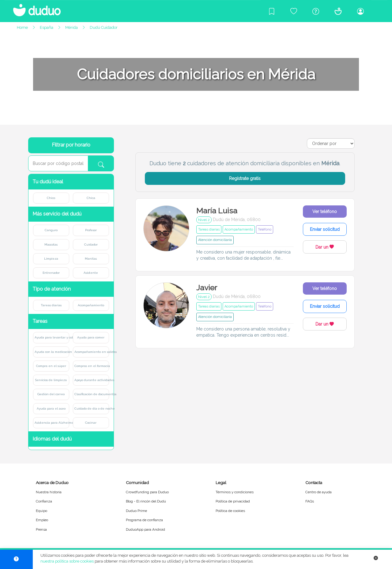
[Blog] (272, 11)
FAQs (310, 501)
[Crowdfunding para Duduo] (294, 11)
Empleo (42, 520)
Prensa (41, 529)
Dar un (325, 247)
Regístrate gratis (245, 178)
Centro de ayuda (318, 492)
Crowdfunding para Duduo (147, 492)
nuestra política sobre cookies (67, 561)
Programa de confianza (144, 520)
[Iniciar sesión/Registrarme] (360, 11)
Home (22, 27)
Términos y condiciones (235, 492)
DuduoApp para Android (145, 529)
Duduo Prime (136, 511)
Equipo (41, 511)
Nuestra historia (49, 492)
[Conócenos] (338, 11)
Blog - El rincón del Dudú (146, 501)
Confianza (44, 501)
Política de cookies (230, 511)
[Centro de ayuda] (316, 11)
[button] (71, 182)
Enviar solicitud (325, 229)
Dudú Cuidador (104, 27)
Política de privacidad (233, 501)
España (47, 27)
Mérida (72, 27)
